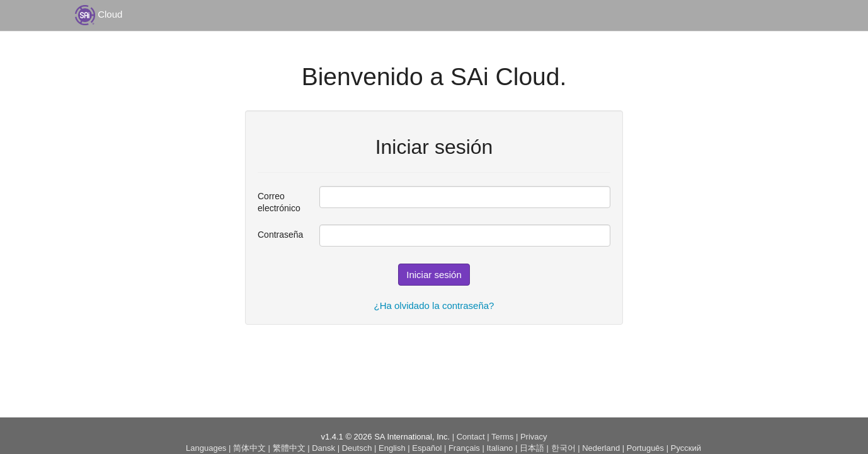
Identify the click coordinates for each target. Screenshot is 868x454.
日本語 (532, 448)
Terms (502, 437)
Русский (686, 448)
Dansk (323, 448)
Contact (471, 437)
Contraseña (279, 235)
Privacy (534, 437)
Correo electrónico (279, 202)
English (392, 448)
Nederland (601, 448)
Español (427, 448)
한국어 (563, 448)
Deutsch (357, 448)
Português (645, 448)
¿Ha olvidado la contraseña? (434, 306)
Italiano (500, 448)
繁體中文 (289, 448)
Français (464, 448)
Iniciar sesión (434, 275)
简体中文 (249, 448)
